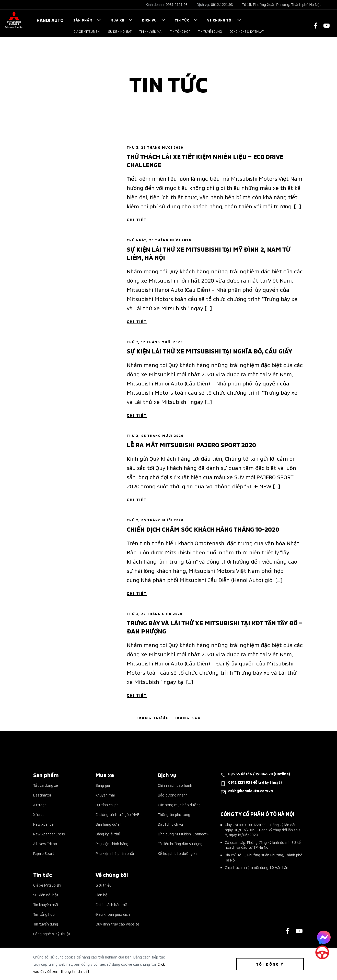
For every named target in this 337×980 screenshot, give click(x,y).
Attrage (40, 805)
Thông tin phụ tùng (174, 814)
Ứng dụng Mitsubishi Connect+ (183, 834)
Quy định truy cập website (117, 924)
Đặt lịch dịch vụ (170, 824)
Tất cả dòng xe (46, 785)
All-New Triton (45, 843)
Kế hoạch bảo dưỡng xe (178, 853)
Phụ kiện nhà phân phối (115, 853)
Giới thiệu (103, 885)
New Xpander (44, 824)
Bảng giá (103, 785)
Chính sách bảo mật (112, 904)
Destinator (42, 795)
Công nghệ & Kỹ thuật (247, 31)
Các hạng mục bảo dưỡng (179, 805)
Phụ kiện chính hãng (112, 843)
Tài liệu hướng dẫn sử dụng (180, 843)
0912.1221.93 (222, 5)
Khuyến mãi (105, 795)
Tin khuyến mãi (151, 31)
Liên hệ (101, 895)
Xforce (39, 814)
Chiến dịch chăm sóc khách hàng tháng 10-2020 (203, 529)
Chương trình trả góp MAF (117, 814)
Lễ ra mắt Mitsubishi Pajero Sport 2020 (191, 444)
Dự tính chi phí (107, 805)
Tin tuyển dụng (210, 31)
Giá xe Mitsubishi (87, 31)
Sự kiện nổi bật (120, 31)
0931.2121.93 (177, 5)
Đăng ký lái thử (108, 834)
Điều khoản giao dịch (113, 914)
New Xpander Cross (49, 834)
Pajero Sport (44, 853)
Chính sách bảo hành (175, 785)
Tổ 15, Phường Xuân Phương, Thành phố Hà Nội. (281, 5)
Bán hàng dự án (109, 824)
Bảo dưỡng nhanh (173, 795)
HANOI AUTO (50, 20)
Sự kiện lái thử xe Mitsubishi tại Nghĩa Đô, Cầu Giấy (210, 351)
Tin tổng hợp (180, 31)
